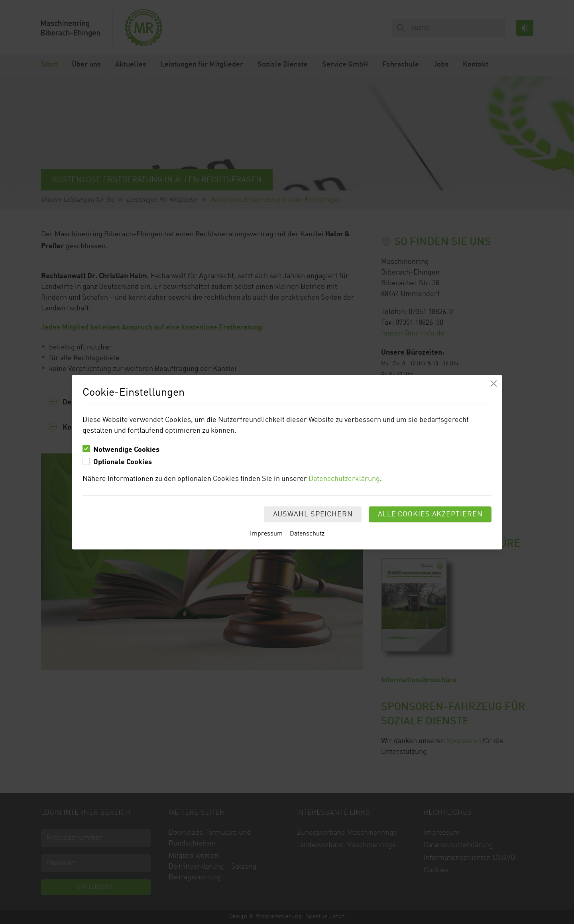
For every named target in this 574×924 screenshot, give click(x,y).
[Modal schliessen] (494, 384)
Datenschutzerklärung (344, 479)
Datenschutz (307, 534)
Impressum (266, 534)
